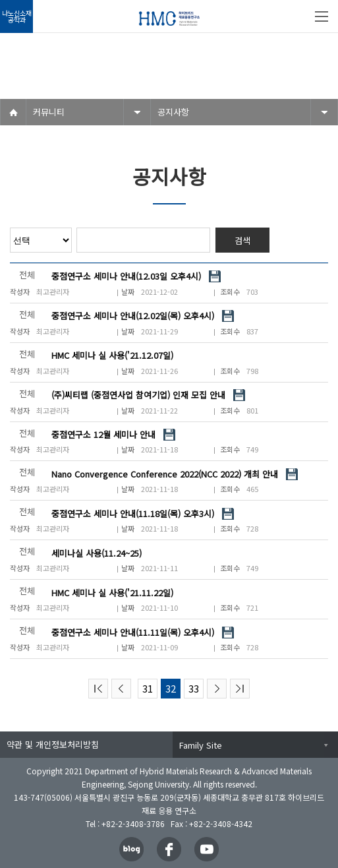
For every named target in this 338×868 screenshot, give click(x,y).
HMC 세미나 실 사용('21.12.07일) (112, 355)
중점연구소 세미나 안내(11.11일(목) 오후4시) (133, 632)
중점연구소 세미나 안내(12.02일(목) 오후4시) (133, 316)
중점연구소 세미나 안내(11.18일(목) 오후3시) (133, 513)
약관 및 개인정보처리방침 (53, 744)
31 (148, 688)
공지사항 (173, 112)
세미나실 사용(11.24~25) (97, 553)
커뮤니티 (49, 112)
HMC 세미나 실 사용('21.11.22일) (112, 593)
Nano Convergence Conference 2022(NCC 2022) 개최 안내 (165, 474)
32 (171, 688)
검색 (242, 240)
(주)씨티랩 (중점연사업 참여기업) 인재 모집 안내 (138, 395)
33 (194, 688)
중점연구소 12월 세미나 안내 (103, 434)
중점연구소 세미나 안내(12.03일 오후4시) (126, 276)
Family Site (201, 745)
